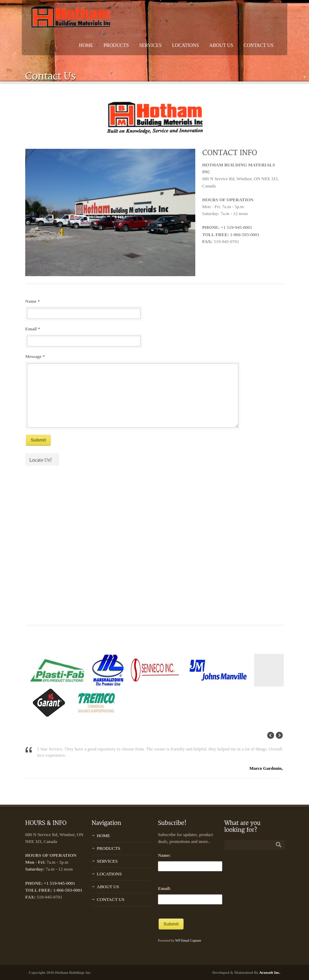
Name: (164, 855)
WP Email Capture (188, 940)
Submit (38, 440)
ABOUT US (221, 45)
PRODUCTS (116, 45)
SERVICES (151, 45)
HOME (86, 45)
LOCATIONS (186, 45)
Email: (165, 888)
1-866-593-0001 (245, 235)
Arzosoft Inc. (270, 972)
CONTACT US (259, 45)
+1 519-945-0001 (237, 227)
